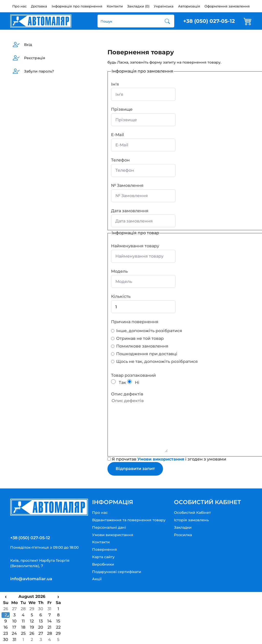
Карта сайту (103, 557)
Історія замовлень (191, 520)
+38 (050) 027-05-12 (209, 21)
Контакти (115, 6)
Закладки (183, 527)
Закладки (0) (138, 6)
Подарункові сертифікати (117, 572)
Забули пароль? (39, 71)
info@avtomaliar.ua (31, 579)
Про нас (19, 6)
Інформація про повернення (77, 6)
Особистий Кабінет (192, 513)
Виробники (103, 564)
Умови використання (113, 535)
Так (119, 382)
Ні (133, 382)
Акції (97, 579)
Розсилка (183, 535)
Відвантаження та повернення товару (129, 520)
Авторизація (189, 6)
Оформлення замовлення (227, 6)
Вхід (28, 45)
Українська (164, 6)
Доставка (39, 6)
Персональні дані (109, 527)
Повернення (105, 549)
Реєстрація (35, 58)
